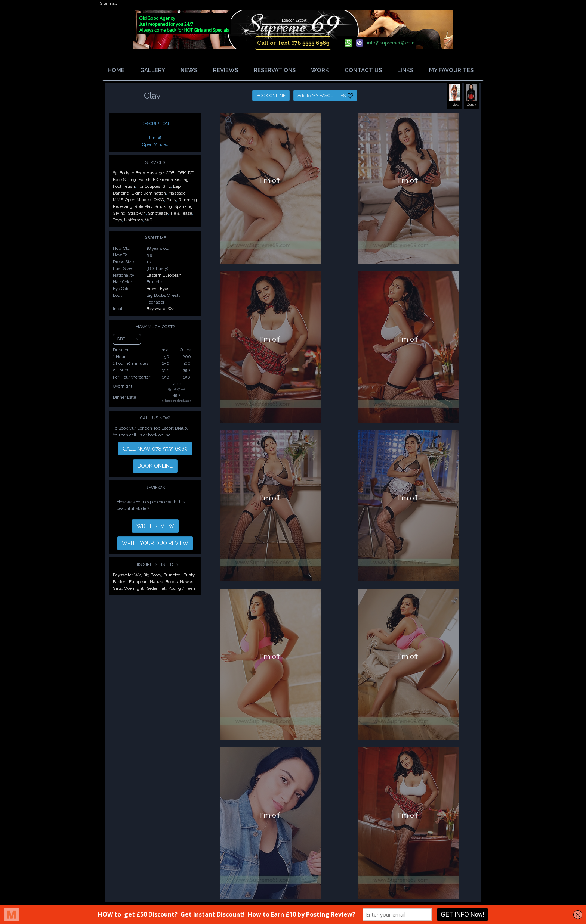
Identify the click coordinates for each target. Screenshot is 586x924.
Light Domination (149, 193)
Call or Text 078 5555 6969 (293, 43)
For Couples (149, 186)
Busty (189, 575)
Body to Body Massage (142, 173)
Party (171, 200)
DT (191, 173)
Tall (163, 588)
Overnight (134, 588)
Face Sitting (124, 180)
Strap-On (137, 213)
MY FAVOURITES (453, 70)
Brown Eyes (158, 289)
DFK (182, 173)
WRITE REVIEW (155, 526)
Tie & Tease (181, 213)
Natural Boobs (164, 582)
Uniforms (133, 220)
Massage (177, 193)
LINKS (405, 70)
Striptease (158, 213)
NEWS (189, 70)
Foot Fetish (124, 186)
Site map (109, 3)
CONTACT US (363, 70)
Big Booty (152, 575)
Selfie (152, 588)
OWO (159, 200)
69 (115, 173)
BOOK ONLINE (271, 96)
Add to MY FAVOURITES (325, 96)
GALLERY (153, 70)
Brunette (172, 575)
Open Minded (138, 200)
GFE (167, 186)
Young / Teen (182, 588)
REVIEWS (226, 70)
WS (149, 220)
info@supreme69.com (391, 43)
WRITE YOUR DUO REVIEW (155, 543)
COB (171, 173)
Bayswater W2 (161, 309)
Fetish (144, 180)
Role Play (143, 206)
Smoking (163, 206)
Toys (117, 220)
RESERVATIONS (275, 70)
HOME (116, 70)
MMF (118, 200)
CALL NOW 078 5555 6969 (155, 449)
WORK (320, 70)
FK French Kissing (171, 180)
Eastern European (164, 275)
